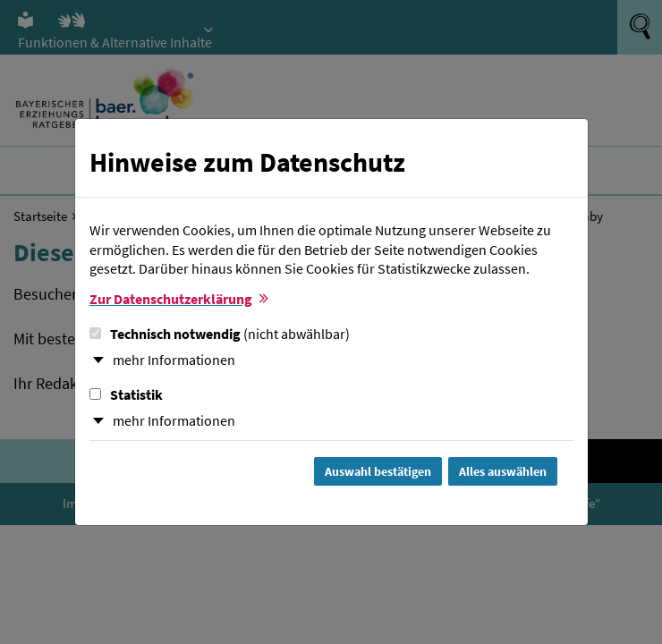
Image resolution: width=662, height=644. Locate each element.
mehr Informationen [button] (174, 360)
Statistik (126, 394)
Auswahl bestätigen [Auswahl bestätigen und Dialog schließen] (378, 471)
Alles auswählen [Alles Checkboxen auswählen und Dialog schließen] (503, 471)
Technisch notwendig (220, 334)
